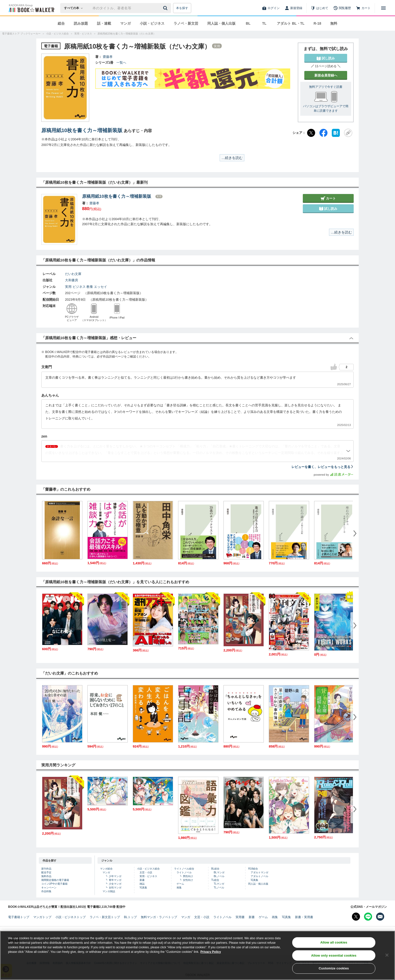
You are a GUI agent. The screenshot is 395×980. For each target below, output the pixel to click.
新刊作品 (46, 869)
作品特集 (46, 891)
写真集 (143, 888)
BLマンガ (219, 872)
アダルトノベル (259, 876)
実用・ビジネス (148, 876)
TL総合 (215, 880)
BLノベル (219, 876)
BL (248, 23)
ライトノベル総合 (184, 869)
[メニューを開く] (383, 8)
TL (264, 23)
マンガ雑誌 (109, 891)
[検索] (166, 8)
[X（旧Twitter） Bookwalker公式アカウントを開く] (356, 917)
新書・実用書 (304, 917)
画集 (179, 888)
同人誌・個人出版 (221, 23)
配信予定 (46, 872)
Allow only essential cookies (334, 957)
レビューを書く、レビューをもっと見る (323, 467)
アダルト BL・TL (291, 23)
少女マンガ (115, 884)
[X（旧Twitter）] (311, 133)
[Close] (387, 956)
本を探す (182, 8)
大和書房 (72, 280)
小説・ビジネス (152, 23)
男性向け (188, 876)
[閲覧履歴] (342, 8)
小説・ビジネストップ (71, 917)
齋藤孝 (108, 57)
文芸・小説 (146, 872)
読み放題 (81, 23)
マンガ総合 (106, 869)
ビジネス (79, 287)
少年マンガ (115, 876)
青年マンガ (115, 880)
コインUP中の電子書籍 (54, 884)
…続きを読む (232, 158)
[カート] (363, 8)
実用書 (240, 917)
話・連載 (104, 23)
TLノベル (219, 888)
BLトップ (130, 917)
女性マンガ (115, 888)
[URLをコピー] (348, 133)
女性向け (188, 880)
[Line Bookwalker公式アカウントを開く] (368, 917)
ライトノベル (184, 872)
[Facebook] (323, 133)
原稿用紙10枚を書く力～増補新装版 (82, 130)
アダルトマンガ (259, 872)
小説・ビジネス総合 (148, 869)
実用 (68, 287)
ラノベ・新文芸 (186, 23)
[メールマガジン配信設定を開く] (380, 917)
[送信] (166, 8)
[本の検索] (75, 8)
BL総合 (215, 869)
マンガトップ (42, 917)
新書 (142, 880)
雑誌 (142, 884)
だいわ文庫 (73, 274)
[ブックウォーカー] (31, 8)
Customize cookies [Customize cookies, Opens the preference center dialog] (334, 970)
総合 (61, 23)
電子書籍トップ (19, 917)
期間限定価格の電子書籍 (55, 880)
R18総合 (253, 869)
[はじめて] (319, 8)
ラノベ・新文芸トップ (105, 917)
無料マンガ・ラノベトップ (159, 917)
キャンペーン (49, 888)
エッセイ (101, 287)
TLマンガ (219, 884)
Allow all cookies (334, 944)
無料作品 (46, 876)
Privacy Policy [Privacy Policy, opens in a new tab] (211, 953)
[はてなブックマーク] (336, 133)
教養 (90, 287)
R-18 (317, 23)
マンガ (125, 23)
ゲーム (180, 884)
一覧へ (121, 63)
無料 (334, 23)
